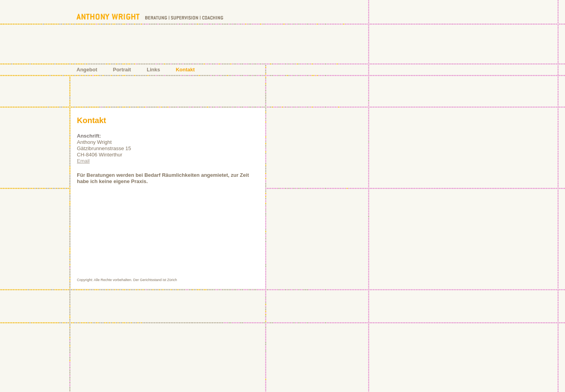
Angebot (87, 70)
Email (83, 161)
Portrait (122, 70)
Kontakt (185, 70)
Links (153, 70)
